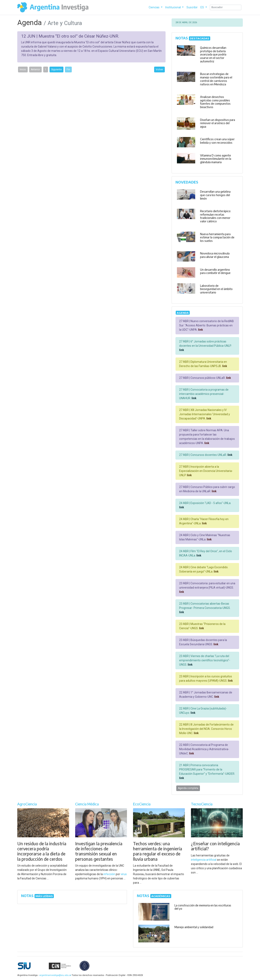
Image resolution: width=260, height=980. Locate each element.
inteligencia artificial (204, 860)
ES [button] (203, 7)
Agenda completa (188, 788)
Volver (159, 70)
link (200, 330)
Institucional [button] (173, 7)
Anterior (35, 70)
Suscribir (192, 7)
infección (109, 874)
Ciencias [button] (154, 7)
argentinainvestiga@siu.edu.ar (55, 975)
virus (124, 874)
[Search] (226, 7)
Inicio (23, 70)
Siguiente (56, 70)
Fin (68, 70)
